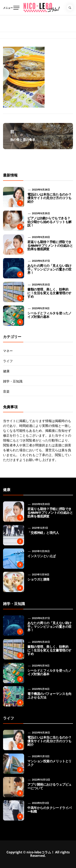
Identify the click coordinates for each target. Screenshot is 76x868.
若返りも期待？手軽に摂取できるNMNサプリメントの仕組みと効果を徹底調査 (50, 246)
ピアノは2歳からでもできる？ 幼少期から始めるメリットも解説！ (49, 222)
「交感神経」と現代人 (43, 533)
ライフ (8, 361)
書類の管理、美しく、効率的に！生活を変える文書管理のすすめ (49, 293)
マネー (8, 351)
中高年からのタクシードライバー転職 (49, 810)
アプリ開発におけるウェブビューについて (49, 786)
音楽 (6, 391)
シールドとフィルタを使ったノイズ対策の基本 (49, 315)
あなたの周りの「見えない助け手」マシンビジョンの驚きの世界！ (49, 269)
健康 (6, 371)
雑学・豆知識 (13, 381)
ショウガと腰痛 (38, 579)
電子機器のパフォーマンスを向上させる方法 (49, 696)
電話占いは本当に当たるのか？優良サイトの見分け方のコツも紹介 (49, 198)
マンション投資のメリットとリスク (49, 763)
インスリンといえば (42, 556)
